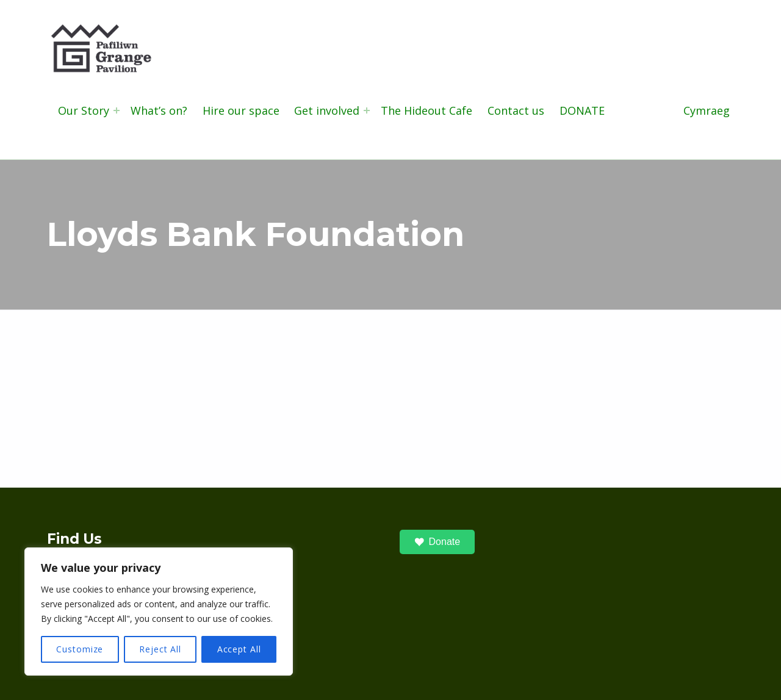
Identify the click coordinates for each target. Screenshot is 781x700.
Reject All (160, 649)
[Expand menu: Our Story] (117, 110)
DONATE (582, 110)
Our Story (84, 110)
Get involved (327, 110)
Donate (437, 542)
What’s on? (159, 110)
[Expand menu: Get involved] (367, 110)
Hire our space (241, 110)
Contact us (516, 110)
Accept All (239, 649)
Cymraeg (707, 110)
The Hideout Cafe (426, 110)
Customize (80, 649)
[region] (159, 612)
